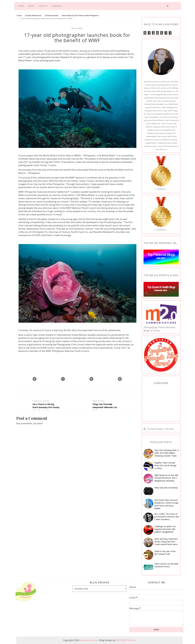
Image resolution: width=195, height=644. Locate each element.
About (31, 6)
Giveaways (57, 6)
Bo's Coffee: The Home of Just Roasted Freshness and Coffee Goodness (167, 517)
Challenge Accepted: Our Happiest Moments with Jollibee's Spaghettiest (165, 529)
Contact (43, 6)
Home (21, 6)
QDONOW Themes (126, 640)
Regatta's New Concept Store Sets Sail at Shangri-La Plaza (166, 465)
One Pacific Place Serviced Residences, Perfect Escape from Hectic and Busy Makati (166, 504)
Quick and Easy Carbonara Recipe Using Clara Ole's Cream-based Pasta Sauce (166, 542)
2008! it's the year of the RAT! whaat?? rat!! (165, 553)
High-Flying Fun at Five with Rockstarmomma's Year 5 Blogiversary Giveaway (166, 478)
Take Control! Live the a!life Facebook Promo (166, 565)
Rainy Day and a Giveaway (166, 488)
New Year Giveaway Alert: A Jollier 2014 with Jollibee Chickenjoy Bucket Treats (166, 453)
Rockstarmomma (89, 640)
